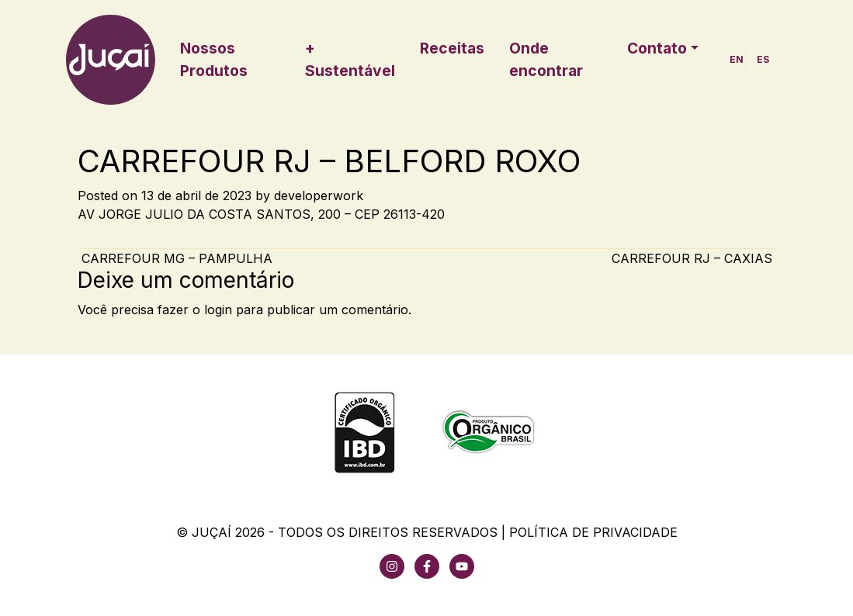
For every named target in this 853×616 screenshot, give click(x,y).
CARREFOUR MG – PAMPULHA (175, 258)
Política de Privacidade (593, 532)
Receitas (452, 48)
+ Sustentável (350, 59)
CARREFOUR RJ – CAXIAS (694, 258)
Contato (657, 48)
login (218, 310)
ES (763, 59)
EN (737, 59)
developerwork (319, 196)
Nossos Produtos (214, 59)
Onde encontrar (546, 59)
